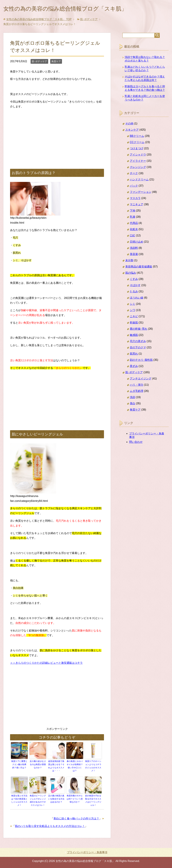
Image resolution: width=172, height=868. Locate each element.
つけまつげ (137, 149)
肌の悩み (131, 273)
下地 (133, 211)
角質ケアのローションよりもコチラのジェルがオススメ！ (93, 766)
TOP (39, 20)
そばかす (135, 286)
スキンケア (132, 130)
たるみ (134, 292)
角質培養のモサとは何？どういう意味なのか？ (75, 799)
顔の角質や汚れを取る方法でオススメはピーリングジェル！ (93, 800)
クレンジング (138, 168)
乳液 (133, 217)
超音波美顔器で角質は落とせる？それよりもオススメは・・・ (56, 766)
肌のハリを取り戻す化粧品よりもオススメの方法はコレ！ (50, 826)
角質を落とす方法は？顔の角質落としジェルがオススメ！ (19, 800)
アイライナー (138, 161)
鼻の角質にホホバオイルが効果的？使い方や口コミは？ (75, 766)
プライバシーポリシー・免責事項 (87, 852)
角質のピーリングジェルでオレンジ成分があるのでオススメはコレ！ (38, 800)
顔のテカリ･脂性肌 (141, 361)
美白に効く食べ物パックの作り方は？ (76, 818)
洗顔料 (134, 249)
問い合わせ (136, 443)
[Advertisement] (57, 136)
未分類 (129, 261)
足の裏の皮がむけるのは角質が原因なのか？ (38, 765)
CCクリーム (137, 143)
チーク (134, 174)
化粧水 (134, 230)
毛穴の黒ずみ (138, 342)
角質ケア (56, 62)
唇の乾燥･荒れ (139, 329)
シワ (133, 311)
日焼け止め (137, 242)
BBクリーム (137, 137)
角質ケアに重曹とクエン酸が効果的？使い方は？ (19, 765)
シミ (133, 305)
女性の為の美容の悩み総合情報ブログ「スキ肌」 (71, 9)
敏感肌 (134, 336)
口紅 (133, 236)
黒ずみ (134, 367)
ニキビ (134, 317)
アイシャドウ (138, 155)
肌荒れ (134, 354)
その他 (129, 124)
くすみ (134, 280)
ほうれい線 (137, 298)
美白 (133, 404)
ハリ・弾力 (137, 385)
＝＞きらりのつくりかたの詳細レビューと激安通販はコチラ (46, 663)
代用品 (134, 224)
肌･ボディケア (39, 62)
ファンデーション (141, 193)
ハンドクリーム (139, 180)
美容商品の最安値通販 (139, 267)
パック (134, 186)
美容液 (134, 255)
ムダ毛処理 (137, 392)
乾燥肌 (134, 323)
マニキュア (137, 205)
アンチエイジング (141, 379)
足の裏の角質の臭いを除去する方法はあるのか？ (56, 799)
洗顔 (133, 398)
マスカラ (135, 199)
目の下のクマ (138, 348)
